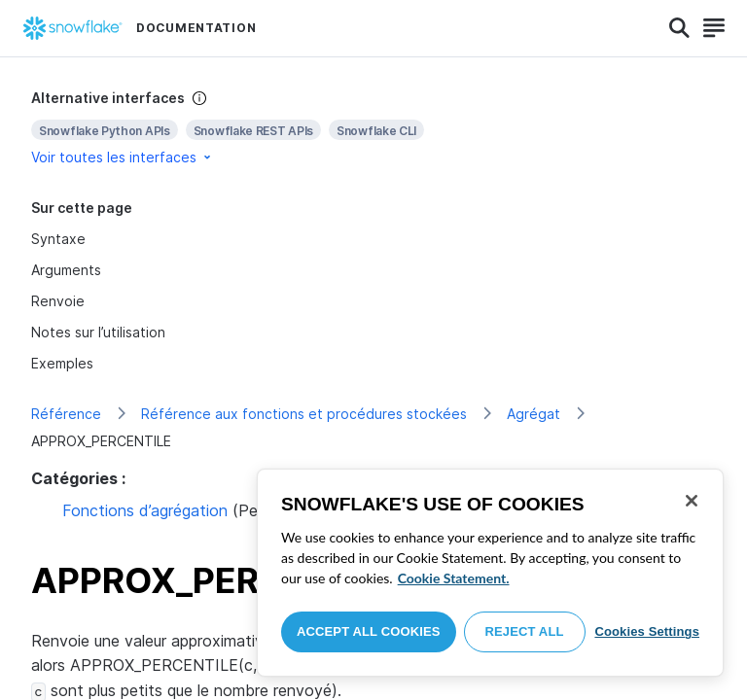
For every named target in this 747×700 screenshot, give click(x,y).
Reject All (525, 631)
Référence (66, 414)
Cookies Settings (647, 631)
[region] (490, 573)
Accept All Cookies (369, 631)
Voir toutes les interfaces (123, 157)
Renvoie (58, 301)
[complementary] (373, 128)
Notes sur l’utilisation (98, 332)
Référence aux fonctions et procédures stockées (304, 414)
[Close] (692, 501)
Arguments (66, 270)
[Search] (679, 28)
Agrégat (534, 414)
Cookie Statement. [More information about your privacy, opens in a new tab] (454, 578)
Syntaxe (58, 239)
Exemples (62, 363)
